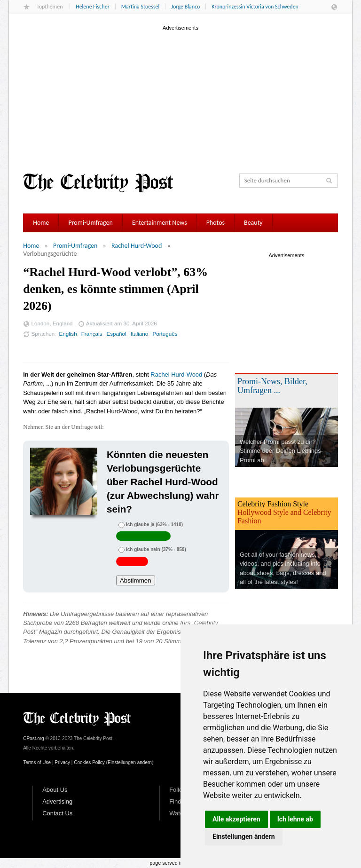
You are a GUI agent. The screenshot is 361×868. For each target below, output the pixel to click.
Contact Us (57, 813)
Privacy (62, 762)
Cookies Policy (89, 762)
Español (117, 334)
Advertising (57, 801)
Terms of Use (37, 762)
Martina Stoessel (140, 7)
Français (92, 334)
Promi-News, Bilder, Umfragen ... (272, 386)
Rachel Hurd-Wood (137, 246)
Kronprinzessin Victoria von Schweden (255, 7)
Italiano (140, 334)
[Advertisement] (180, 98)
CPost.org (33, 738)
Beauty (253, 223)
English (68, 334)
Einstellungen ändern (244, 836)
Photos (216, 223)
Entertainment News (160, 223)
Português (165, 334)
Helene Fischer (93, 7)
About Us (55, 790)
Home (41, 223)
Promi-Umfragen (90, 223)
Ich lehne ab (295, 819)
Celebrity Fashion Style (273, 504)
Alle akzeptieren (236, 819)
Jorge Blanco (185, 7)
